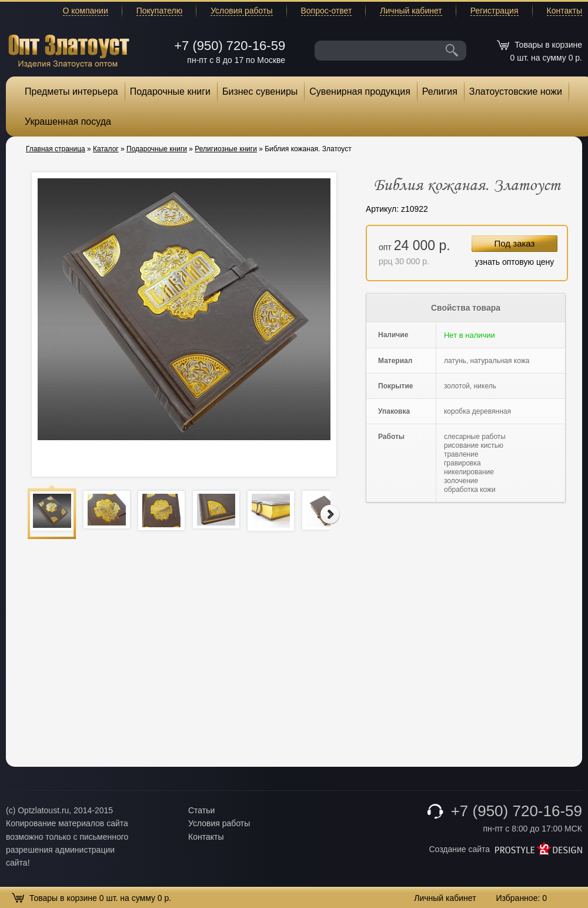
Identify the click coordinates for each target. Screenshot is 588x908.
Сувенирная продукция (360, 92)
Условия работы (241, 11)
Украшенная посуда (68, 122)
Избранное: (521, 898)
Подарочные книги (170, 92)
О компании (86, 11)
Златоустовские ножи (516, 92)
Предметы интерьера (71, 92)
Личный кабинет (411, 11)
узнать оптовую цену (515, 262)
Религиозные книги (226, 149)
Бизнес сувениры (260, 92)
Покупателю (159, 11)
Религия (440, 92)
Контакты (564, 11)
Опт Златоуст (69, 50)
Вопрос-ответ (327, 11)
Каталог (106, 149)
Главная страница (56, 149)
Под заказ (515, 243)
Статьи (201, 810)
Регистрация (495, 11)
